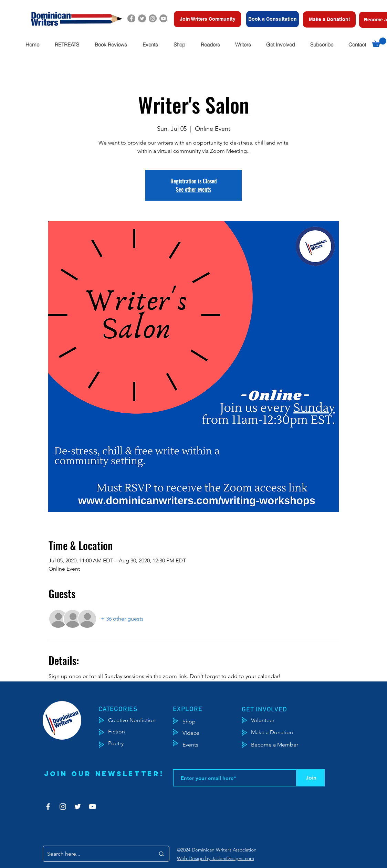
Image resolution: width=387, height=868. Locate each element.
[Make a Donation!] (329, 19)
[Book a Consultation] (273, 19)
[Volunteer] (266, 720)
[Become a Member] (283, 745)
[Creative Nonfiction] (141, 720)
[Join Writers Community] (207, 19)
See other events (193, 189)
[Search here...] (96, 854)
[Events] (211, 745)
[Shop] (200, 722)
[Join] (311, 778)
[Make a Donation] (280, 732)
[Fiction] (122, 732)
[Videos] (196, 733)
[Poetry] (122, 743)
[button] (67, 45)
